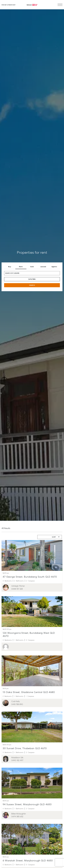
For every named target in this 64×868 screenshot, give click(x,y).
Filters (32, 279)
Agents (54, 267)
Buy (10, 267)
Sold (32, 267)
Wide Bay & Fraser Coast (8, 5)
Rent (21, 267)
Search (32, 285)
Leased (43, 267)
